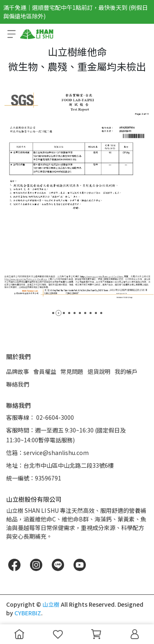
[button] (53, 313)
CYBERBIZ (28, 613)
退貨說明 (99, 371)
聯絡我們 (18, 384)
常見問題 (72, 371)
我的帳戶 (126, 371)
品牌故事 (18, 371)
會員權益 (45, 371)
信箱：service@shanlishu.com (47, 453)
